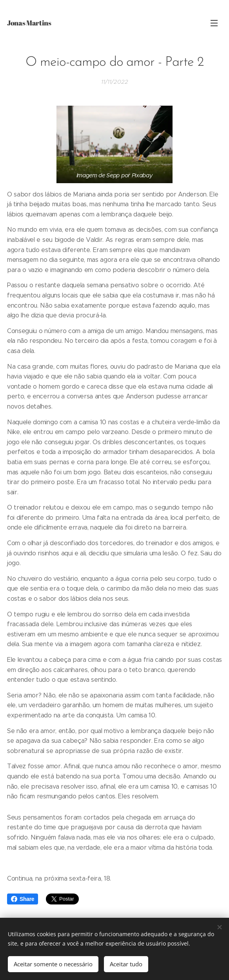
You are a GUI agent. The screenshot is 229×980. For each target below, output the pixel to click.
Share (23, 899)
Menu (214, 23)
